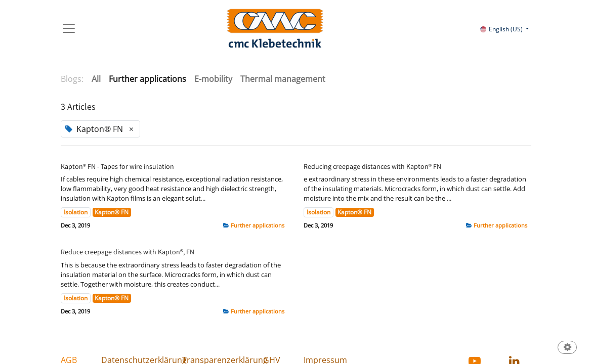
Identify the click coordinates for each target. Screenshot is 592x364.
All (96, 79)
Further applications (258, 225)
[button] (567, 348)
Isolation (76, 212)
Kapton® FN (112, 212)
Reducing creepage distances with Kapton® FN (372, 167)
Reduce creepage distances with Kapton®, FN (128, 252)
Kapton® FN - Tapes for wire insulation (117, 167)
